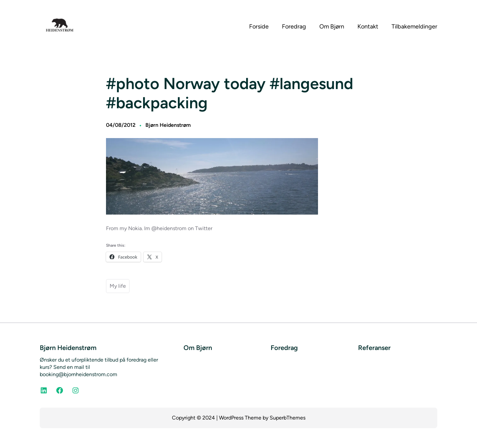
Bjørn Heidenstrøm (168, 125)
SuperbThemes (288, 418)
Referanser (374, 348)
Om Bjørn (198, 348)
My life (118, 286)
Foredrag (284, 348)
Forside (259, 26)
